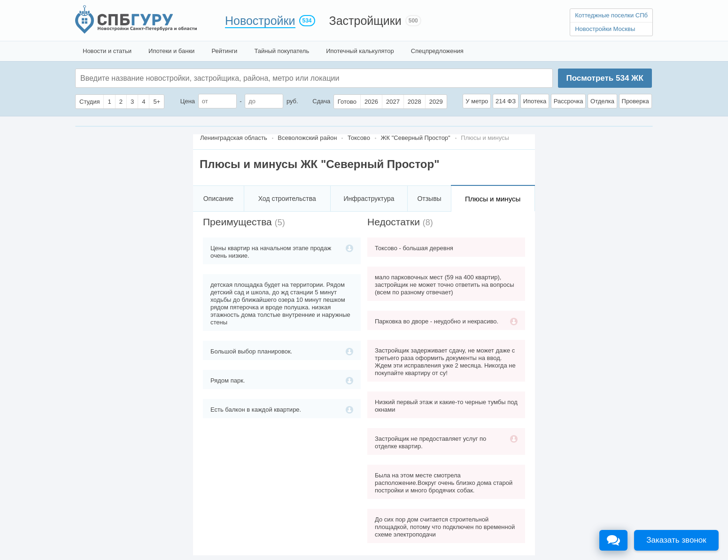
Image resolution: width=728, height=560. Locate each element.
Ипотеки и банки (171, 51)
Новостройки (260, 21)
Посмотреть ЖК (604, 78)
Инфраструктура (369, 199)
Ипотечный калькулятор (360, 51)
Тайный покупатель (282, 51)
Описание (218, 199)
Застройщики (365, 21)
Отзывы (429, 199)
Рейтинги (224, 51)
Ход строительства (287, 199)
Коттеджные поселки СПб (611, 15)
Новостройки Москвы (605, 29)
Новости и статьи (107, 51)
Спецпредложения (437, 51)
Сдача (321, 101)
